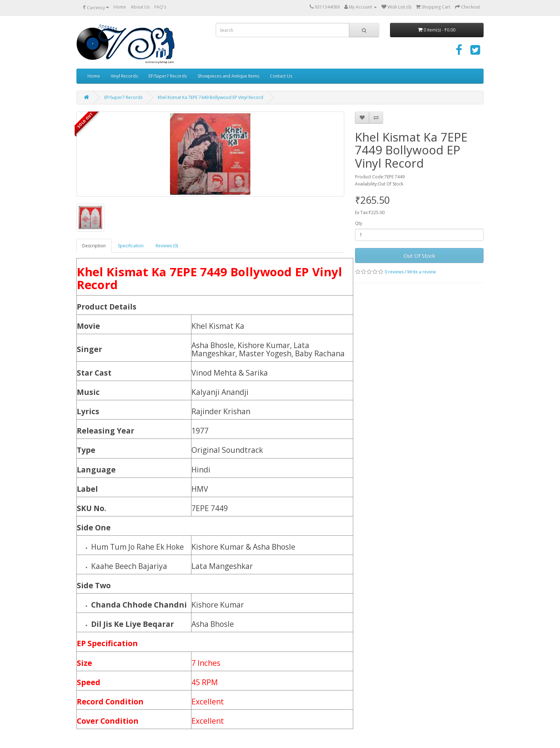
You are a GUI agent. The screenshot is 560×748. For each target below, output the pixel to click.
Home (120, 7)
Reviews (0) (167, 246)
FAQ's (160, 7)
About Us (140, 7)
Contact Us (281, 76)
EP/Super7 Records (168, 76)
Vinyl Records (124, 76)
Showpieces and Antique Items (228, 76)
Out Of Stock (419, 256)
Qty (359, 223)
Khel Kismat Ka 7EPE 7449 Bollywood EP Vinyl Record (211, 97)
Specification (131, 246)
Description (94, 246)
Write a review (421, 272)
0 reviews (394, 272)
